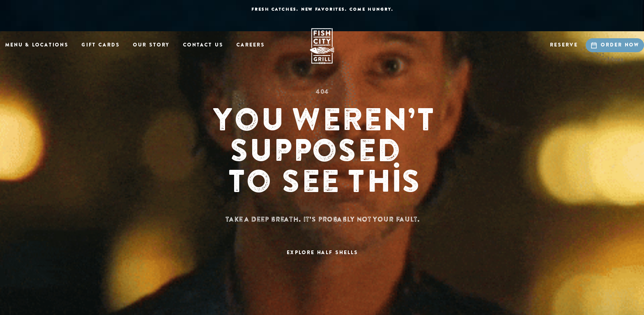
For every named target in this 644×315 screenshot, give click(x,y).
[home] (322, 46)
